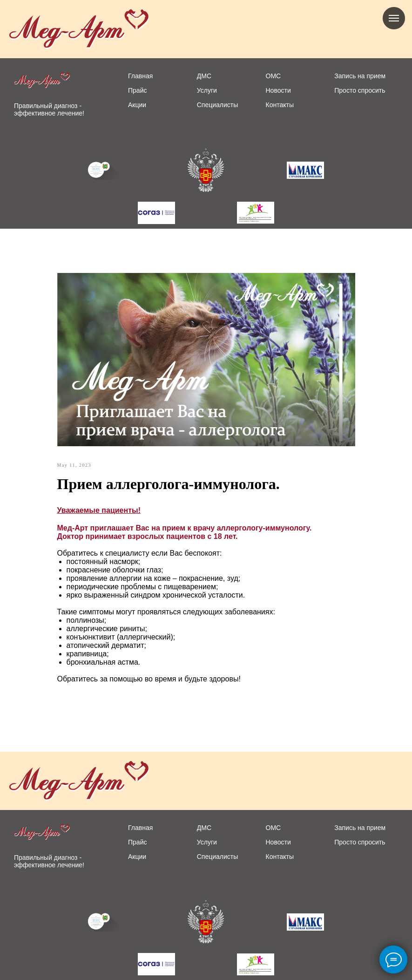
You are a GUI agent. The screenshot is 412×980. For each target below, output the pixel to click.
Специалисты (218, 105)
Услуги (207, 90)
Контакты (280, 105)
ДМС (204, 76)
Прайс (137, 90)
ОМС (274, 76)
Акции (137, 105)
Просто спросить (360, 90)
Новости (278, 90)
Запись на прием (360, 76)
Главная (140, 76)
